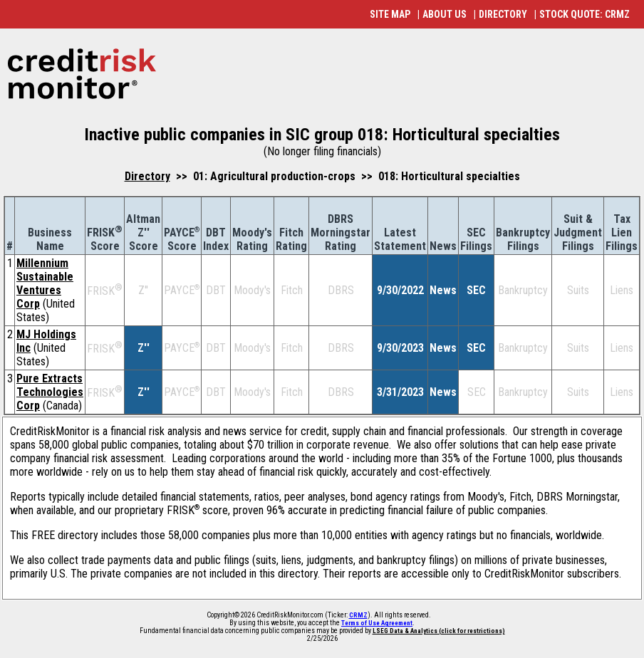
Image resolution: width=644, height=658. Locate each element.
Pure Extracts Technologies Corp (50, 392)
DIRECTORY (503, 14)
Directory (147, 176)
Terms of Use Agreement (377, 623)
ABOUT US (445, 14)
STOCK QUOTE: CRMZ (585, 14)
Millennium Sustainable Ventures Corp (45, 283)
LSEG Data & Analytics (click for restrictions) (439, 631)
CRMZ (358, 615)
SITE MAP (390, 14)
